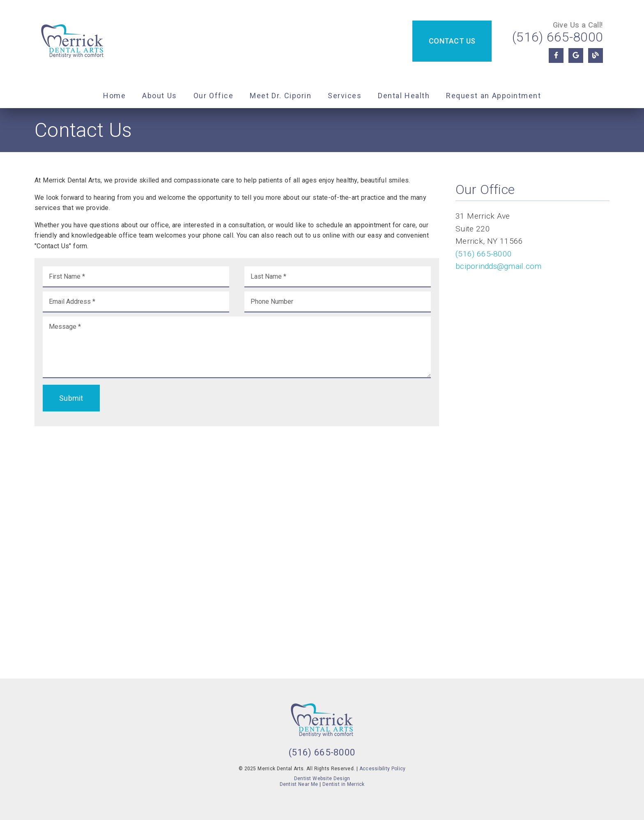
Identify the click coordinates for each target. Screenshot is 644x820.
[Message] (237, 347)
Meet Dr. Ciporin (281, 96)
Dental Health (404, 96)
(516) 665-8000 (558, 37)
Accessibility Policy (383, 769)
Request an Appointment (493, 96)
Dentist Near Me (299, 784)
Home (114, 96)
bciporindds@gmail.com (498, 266)
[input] (136, 277)
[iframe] (237, 548)
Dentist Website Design (322, 778)
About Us (160, 96)
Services (345, 96)
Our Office (214, 96)
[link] (72, 42)
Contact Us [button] (452, 41)
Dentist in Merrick (344, 784)
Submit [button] (71, 398)
